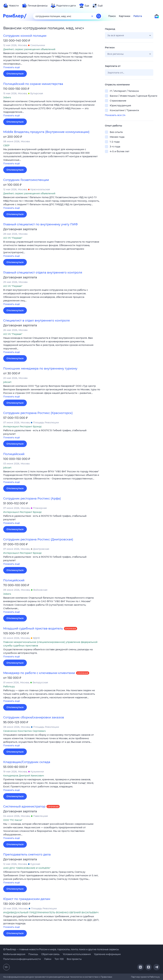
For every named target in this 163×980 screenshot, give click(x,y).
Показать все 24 (115, 115)
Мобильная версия (14, 954)
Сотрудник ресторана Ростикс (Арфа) (32, 499)
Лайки (48, 959)
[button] (52, 60)
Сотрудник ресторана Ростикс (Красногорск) (38, 413)
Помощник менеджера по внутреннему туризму (40, 369)
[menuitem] (11, 6)
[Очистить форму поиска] (92, 16)
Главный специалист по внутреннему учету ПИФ (41, 224)
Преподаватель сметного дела (27, 855)
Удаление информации (107, 954)
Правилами (106, 977)
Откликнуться (15, 74)
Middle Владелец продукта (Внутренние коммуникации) (46, 132)
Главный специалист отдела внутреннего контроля (43, 273)
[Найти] (99, 16)
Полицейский (14, 454)
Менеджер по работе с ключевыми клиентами (39, 673)
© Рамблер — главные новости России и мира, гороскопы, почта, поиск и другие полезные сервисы (61, 949)
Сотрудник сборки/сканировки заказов (34, 717)
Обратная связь (50, 954)
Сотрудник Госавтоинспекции (26, 180)
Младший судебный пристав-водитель (33, 629)
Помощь (33, 954)
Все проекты (74, 959)
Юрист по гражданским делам (27, 899)
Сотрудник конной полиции (25, 36)
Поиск (112, 16)
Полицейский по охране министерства (33, 84)
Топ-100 (59, 959)
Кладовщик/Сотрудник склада (27, 762)
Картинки (125, 16)
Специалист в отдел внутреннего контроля (36, 321)
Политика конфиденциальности (22, 959)
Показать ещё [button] (12, 67)
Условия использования (77, 954)
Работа (138, 16)
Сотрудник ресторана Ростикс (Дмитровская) (38, 539)
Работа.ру (155, 977)
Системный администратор (24, 807)
